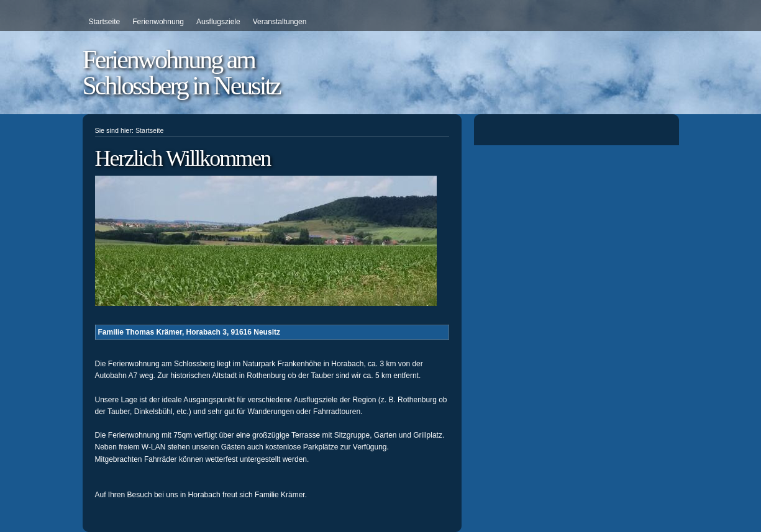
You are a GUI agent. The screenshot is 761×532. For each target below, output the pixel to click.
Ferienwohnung (158, 22)
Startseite (105, 22)
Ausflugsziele (218, 22)
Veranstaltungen (280, 22)
